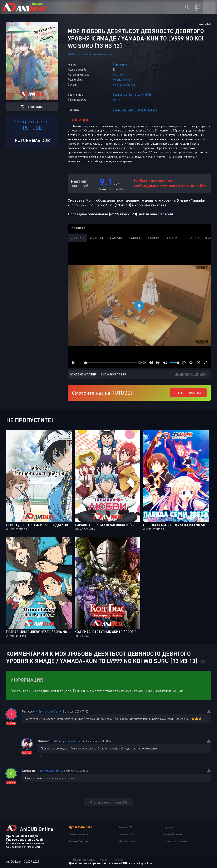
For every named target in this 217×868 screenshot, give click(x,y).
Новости (105, 860)
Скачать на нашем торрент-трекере (135, 109)
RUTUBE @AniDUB (32, 140)
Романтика (120, 64)
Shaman (118, 94)
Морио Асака (121, 79)
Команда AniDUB (140, 94)
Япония (83, 54)
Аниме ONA (126, 834)
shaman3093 (47, 741)
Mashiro (118, 74)
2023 (71, 54)
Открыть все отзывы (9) (109, 802)
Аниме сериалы (103, 54)
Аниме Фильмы (172, 834)
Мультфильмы (127, 841)
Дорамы (168, 827)
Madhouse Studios (124, 84)
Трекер (119, 860)
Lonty (116, 99)
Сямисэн (28, 770)
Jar (126, 94)
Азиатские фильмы (175, 841)
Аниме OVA (125, 827)
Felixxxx (28, 711)
